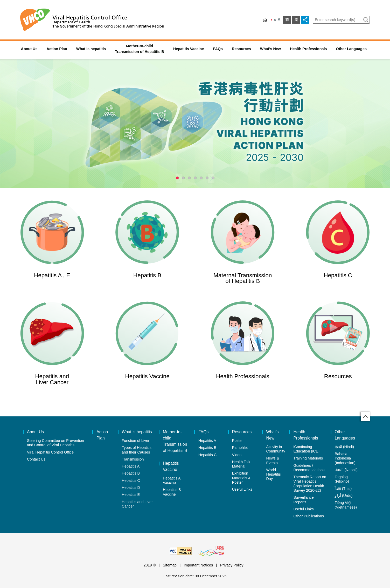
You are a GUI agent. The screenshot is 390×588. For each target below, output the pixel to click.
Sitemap (170, 565)
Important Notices (198, 565)
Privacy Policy (232, 565)
